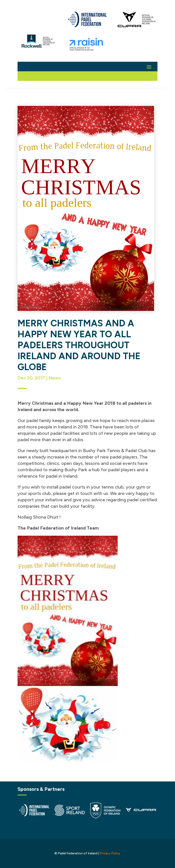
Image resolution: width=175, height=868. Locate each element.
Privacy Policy (110, 853)
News (55, 378)
